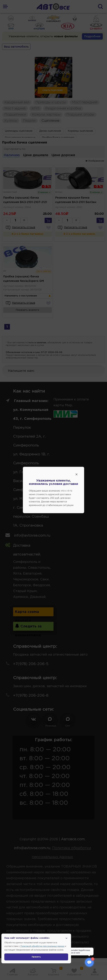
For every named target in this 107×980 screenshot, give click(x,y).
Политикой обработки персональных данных (42, 946)
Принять (36, 957)
